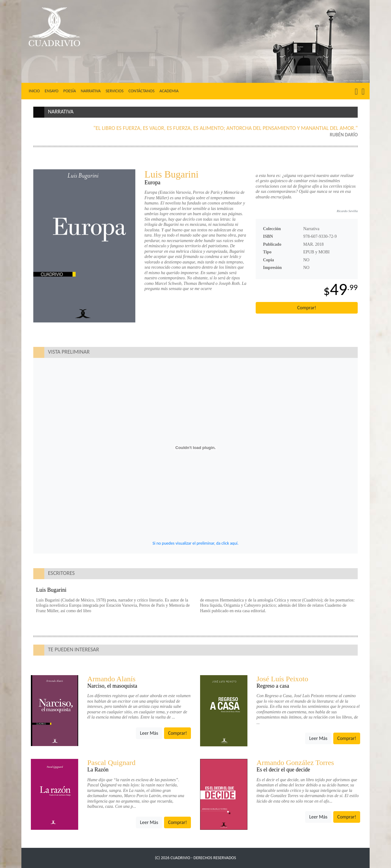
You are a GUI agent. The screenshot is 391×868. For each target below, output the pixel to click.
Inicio (35, 91)
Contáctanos (141, 91)
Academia (169, 91)
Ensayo (51, 91)
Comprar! (307, 308)
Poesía (69, 91)
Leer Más (149, 733)
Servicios (115, 91)
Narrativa (91, 91)
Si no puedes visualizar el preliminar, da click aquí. (195, 543)
